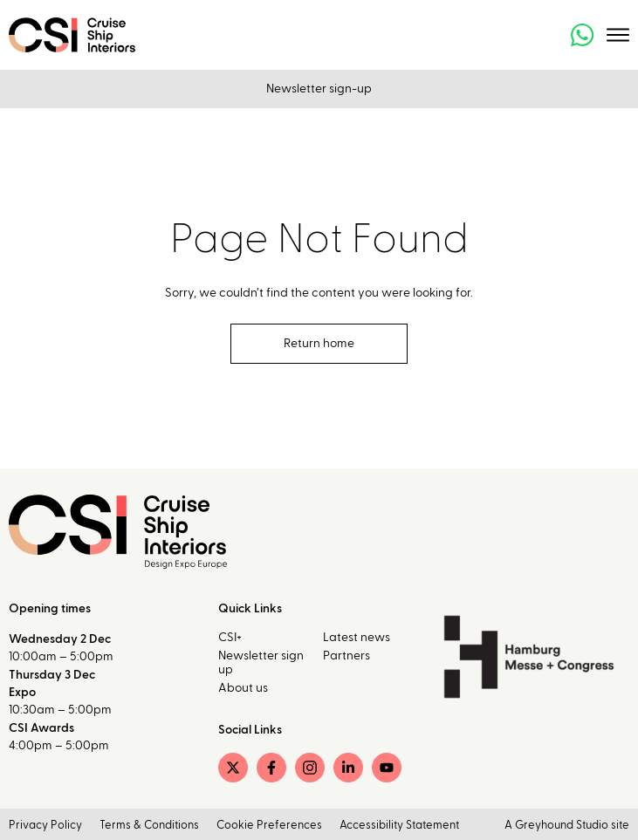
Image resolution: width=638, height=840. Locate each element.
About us (243, 688)
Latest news (357, 638)
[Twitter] (233, 768)
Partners (346, 656)
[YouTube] (387, 768)
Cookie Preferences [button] (269, 826)
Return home (319, 344)
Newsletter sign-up (319, 89)
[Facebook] (271, 768)
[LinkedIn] (348, 768)
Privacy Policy (45, 826)
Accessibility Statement (399, 826)
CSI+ (230, 638)
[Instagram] (310, 768)
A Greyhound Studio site (567, 826)
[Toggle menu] (618, 35)
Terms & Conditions (149, 826)
